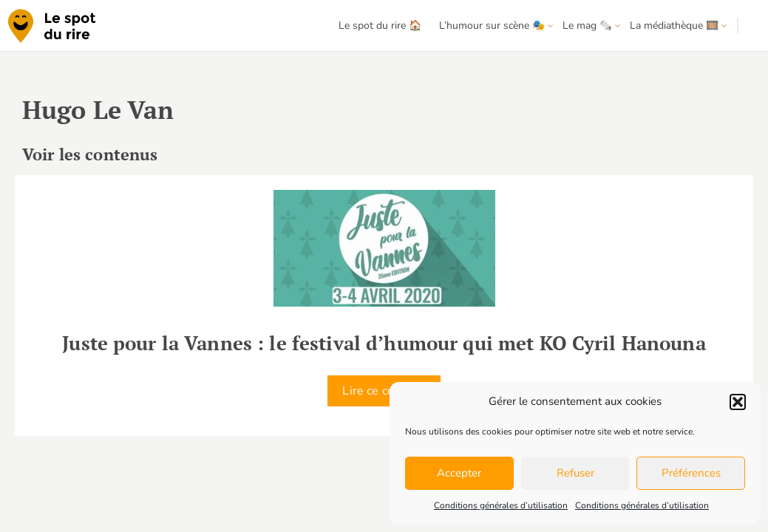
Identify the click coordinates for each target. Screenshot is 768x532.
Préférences (691, 473)
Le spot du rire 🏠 (380, 25)
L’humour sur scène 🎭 (492, 25)
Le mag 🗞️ (587, 25)
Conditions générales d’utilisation (501, 505)
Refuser (575, 473)
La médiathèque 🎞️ (674, 25)
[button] (738, 402)
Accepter (459, 473)
